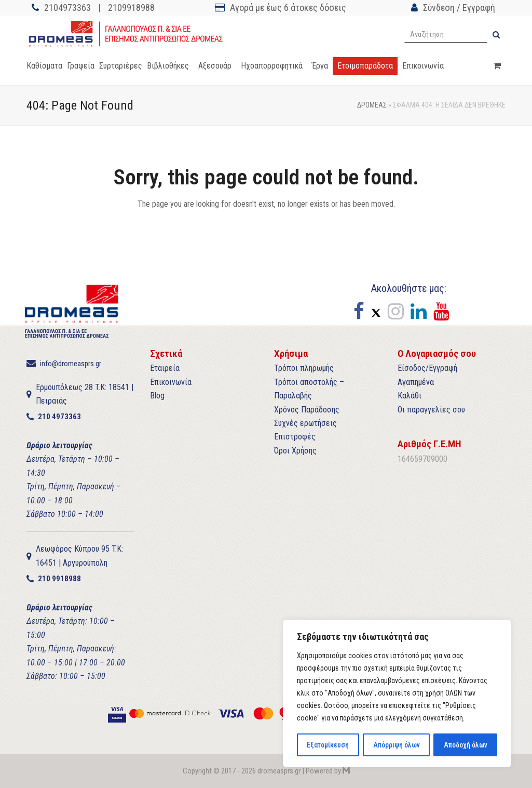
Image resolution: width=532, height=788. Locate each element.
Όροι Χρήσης (295, 451)
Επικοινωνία (171, 382)
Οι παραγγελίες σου (431, 410)
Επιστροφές (295, 437)
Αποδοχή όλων (465, 745)
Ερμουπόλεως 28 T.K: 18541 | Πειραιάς (85, 394)
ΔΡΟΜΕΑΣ (372, 105)
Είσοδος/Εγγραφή (427, 368)
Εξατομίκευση (328, 745)
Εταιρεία (165, 368)
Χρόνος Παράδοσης (307, 410)
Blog (157, 396)
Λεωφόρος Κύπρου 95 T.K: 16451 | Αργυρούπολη (79, 556)
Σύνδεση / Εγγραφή (459, 8)
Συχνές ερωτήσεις (305, 423)
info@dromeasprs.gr (71, 364)
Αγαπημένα (416, 382)
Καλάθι (410, 396)
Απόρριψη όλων (396, 745)
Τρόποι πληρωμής (304, 368)
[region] (397, 694)
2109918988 (131, 8)
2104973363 (67, 8)
